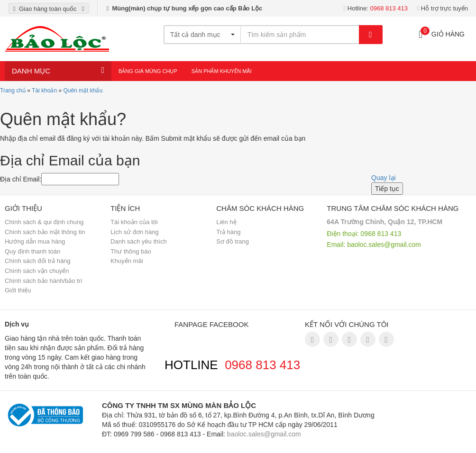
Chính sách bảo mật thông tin (45, 232)
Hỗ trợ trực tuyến (442, 8)
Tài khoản (44, 91)
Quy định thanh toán (32, 251)
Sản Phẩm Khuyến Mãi (222, 71)
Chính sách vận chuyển (37, 271)
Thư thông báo (131, 251)
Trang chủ (13, 91)
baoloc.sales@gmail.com (384, 245)
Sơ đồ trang (233, 241)
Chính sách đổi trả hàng (38, 261)
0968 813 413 (262, 365)
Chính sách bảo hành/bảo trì (44, 281)
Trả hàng (228, 232)
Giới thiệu (18, 290)
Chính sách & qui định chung (44, 222)
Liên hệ (226, 222)
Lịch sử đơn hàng (135, 232)
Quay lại (384, 178)
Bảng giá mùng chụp (148, 71)
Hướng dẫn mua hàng (35, 241)
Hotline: (375, 8)
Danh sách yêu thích (139, 241)
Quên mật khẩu (83, 91)
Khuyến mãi (127, 261)
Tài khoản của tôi (134, 222)
